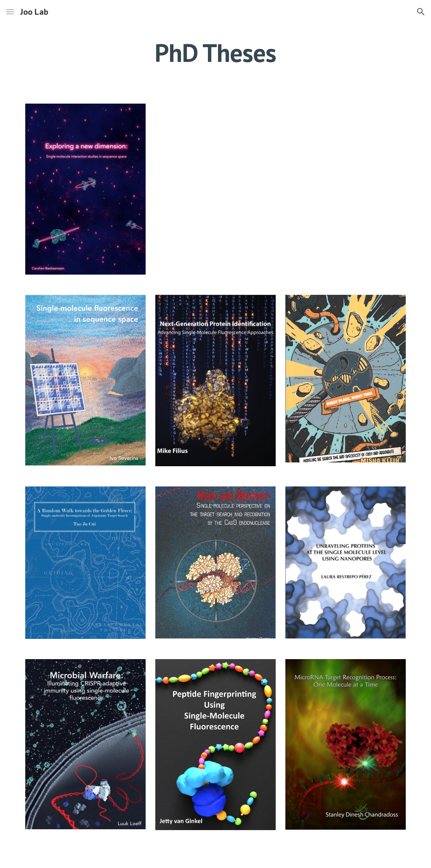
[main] (215, 53)
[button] (10, 12)
